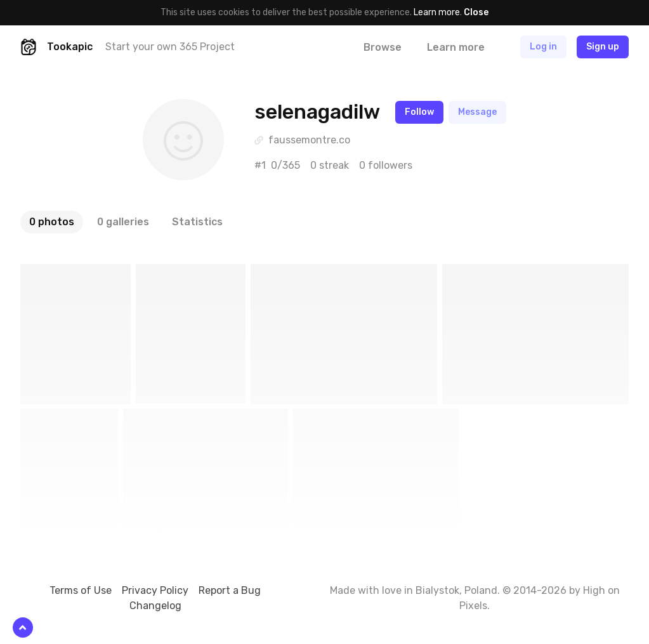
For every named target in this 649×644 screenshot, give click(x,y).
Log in (543, 47)
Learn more (437, 12)
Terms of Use (81, 590)
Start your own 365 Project (170, 47)
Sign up (603, 47)
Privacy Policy (155, 590)
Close (476, 12)
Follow (419, 112)
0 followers (386, 165)
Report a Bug (230, 590)
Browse (383, 47)
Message (477, 112)
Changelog (155, 606)
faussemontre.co (309, 140)
